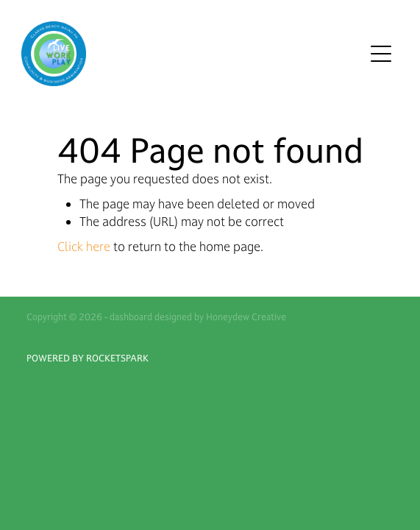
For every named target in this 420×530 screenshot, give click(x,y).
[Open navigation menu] (381, 54)
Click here (84, 246)
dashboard (131, 317)
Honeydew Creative (246, 317)
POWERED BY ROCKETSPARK (88, 358)
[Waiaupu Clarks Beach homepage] (193, 54)
